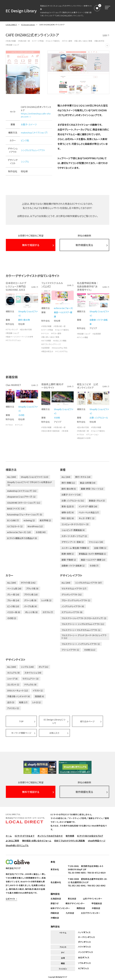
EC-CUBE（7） (13, 520)
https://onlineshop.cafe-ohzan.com (36, 115)
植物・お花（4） (68, 512)
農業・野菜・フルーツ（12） (92, 489)
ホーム (9, 836)
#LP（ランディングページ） (51, 344)
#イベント (45, 333)
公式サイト (10, 899)
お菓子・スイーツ (29, 124)
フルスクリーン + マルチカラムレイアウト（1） (81, 630)
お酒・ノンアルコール (99, 418)
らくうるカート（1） (15, 526)
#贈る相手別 (99, 41)
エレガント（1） (13, 684)
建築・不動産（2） (69, 560)
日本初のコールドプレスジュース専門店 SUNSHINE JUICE (16, 286)
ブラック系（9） (32, 588)
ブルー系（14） (13, 600)
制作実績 (70, 836)
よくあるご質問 (12, 841)
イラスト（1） (38, 690)
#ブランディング (12, 330)
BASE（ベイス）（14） (16, 508)
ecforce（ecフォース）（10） (19, 532)
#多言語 (65, 431)
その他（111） (90, 650)
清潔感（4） (40, 696)
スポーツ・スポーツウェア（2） (74, 536)
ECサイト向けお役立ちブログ (90, 836)
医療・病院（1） (68, 554)
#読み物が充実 (26, 330)
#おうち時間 (46, 341)
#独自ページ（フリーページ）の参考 (19, 337)
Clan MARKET (13, 385)
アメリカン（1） (13, 708)
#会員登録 (45, 348)
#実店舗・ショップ (12, 45)
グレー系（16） (13, 594)
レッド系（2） (47, 600)
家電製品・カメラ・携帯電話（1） (93, 554)
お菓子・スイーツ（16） (71, 495)
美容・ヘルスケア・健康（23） (93, 560)
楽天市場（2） (46, 520)
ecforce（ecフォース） (64, 308)
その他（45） (41, 532)
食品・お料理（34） (88, 483)
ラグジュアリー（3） (31, 679)
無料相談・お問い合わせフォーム (37, 841)
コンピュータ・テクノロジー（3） (75, 524)
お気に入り (54, 733)
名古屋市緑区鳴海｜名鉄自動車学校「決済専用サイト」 (88, 286)
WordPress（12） (35, 526)
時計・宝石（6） (68, 518)
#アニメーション (93, 435)
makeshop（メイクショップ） (34, 133)
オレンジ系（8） (32, 612)
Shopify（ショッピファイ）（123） (35, 477)
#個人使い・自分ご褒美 (83, 41)
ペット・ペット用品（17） (89, 512)
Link (106, 35)
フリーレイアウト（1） (71, 650)
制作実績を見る (84, 245)
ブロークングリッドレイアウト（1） (76, 600)
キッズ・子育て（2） (87, 518)
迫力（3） (11, 702)
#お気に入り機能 (60, 341)
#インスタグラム (61, 351)
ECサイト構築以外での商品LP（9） (22, 538)
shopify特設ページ (97, 841)
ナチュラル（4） (30, 684)
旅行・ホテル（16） (83, 477)
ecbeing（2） (29, 520)
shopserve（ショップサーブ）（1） (22, 497)
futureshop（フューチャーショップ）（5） (25, 514)
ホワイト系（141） (28, 583)
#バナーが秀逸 (38, 41)
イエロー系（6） (14, 612)
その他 (21, 415)
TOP (21, 721)
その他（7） (94, 566)
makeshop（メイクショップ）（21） (22, 491)
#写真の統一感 (24, 41)
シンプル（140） (27, 667)
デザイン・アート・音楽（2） (73, 542)
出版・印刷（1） (100, 548)
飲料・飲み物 (24, 320)
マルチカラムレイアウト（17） (74, 588)
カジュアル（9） (14, 673)
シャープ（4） (13, 679)
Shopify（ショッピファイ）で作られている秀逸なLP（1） (29, 483)
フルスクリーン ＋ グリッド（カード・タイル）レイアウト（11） (84, 637)
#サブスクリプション (13, 340)
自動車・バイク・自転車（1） (73, 566)
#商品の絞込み (47, 351)
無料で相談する (31, 245)
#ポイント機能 (83, 337)
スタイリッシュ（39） (33, 673)
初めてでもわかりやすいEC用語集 (70, 841)
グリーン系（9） (30, 600)
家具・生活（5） (68, 506)
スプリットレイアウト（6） (72, 612)
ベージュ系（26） (14, 588)
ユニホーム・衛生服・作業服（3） (76, 548)
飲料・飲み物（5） (69, 489)
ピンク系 (25, 140)
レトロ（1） (37, 702)
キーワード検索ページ (21, 733)
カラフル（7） (48, 612)
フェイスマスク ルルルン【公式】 (52, 285)
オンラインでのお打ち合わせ (50, 836)
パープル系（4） (31, 606)
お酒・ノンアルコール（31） (73, 501)
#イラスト (9, 425)
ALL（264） (12, 477)
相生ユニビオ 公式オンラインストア (88, 386)
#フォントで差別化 (53, 41)
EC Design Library (21, 11)
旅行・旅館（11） (69, 483)
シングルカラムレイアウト (33, 150)
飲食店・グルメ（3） (97, 501)
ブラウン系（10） (31, 594)
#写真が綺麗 (11, 41)
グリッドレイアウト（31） (72, 594)
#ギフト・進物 (67, 41)
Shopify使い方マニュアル (17, 845)
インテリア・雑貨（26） (88, 506)
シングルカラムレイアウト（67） (89, 583)
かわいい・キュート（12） (18, 690)
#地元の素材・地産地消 (50, 431)
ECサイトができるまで (25, 836)
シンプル (25, 162)
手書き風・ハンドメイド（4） (19, 696)
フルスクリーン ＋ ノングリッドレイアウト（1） (81, 644)
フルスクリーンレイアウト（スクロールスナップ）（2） (84, 618)
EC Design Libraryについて (54, 721)
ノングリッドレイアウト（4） (73, 606)
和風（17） (24, 702)
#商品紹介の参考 (84, 438)
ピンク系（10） (13, 606)
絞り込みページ (87, 721)
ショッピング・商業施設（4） (73, 530)
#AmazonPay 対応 (60, 348)
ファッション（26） (96, 542)
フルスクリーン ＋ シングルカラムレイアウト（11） (83, 624)
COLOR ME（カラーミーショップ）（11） (24, 503)
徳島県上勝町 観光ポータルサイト (52, 386)
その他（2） (12, 618)
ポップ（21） (44, 667)
